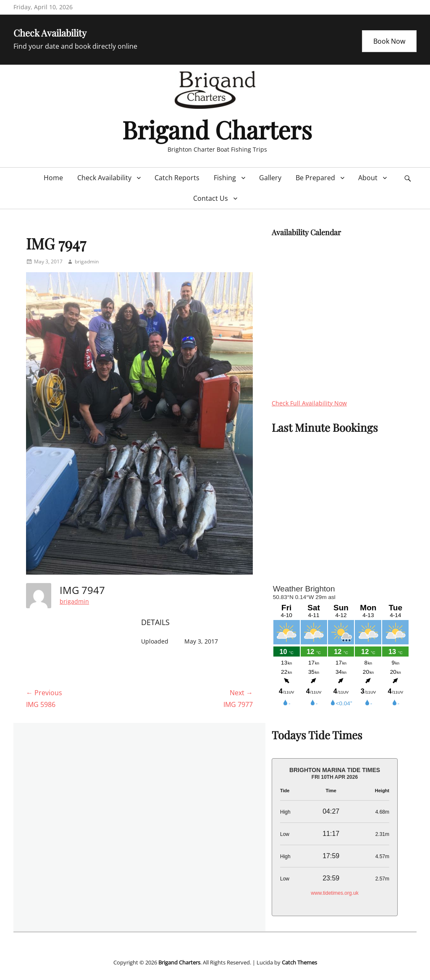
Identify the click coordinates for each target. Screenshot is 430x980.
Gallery (270, 178)
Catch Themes (299, 962)
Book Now (389, 41)
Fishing (225, 178)
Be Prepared (315, 178)
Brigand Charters (217, 129)
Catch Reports (177, 178)
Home (53, 178)
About (368, 178)
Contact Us (211, 198)
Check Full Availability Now (309, 403)
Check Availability (104, 178)
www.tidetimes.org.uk (334, 893)
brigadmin (87, 261)
